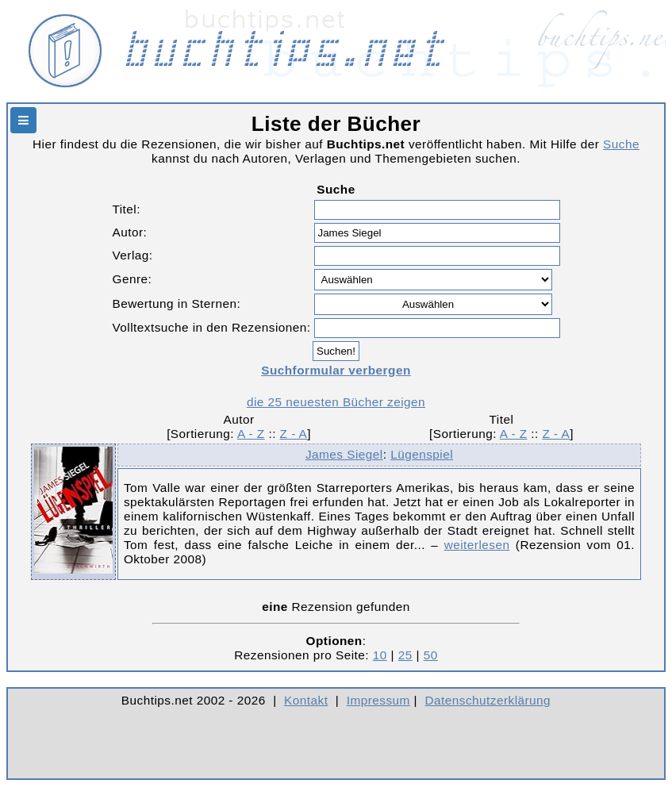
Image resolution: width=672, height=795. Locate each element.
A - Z (251, 434)
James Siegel (344, 454)
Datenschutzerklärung (488, 700)
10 (380, 655)
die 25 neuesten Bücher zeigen (336, 402)
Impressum (378, 700)
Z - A (294, 434)
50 (431, 655)
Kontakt (306, 700)
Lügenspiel (422, 454)
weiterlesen (477, 545)
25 (405, 655)
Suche (621, 144)
